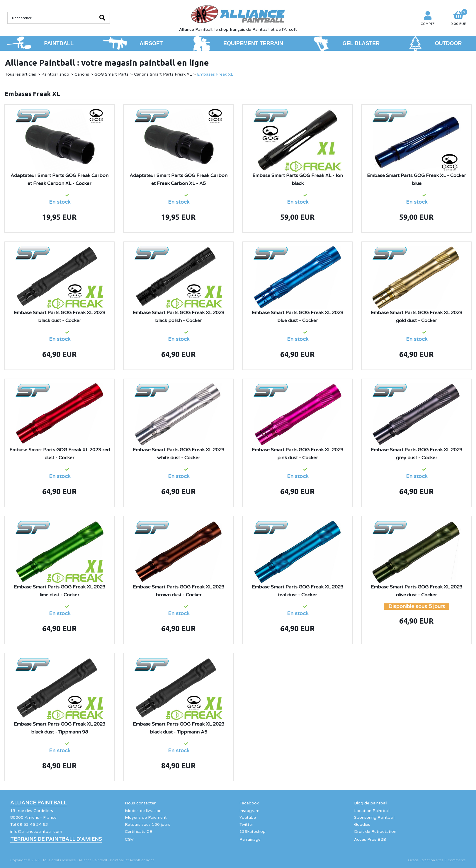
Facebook (249, 803)
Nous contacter (140, 803)
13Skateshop (253, 832)
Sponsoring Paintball (374, 817)
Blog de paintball (371, 803)
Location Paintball (372, 811)
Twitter (246, 824)
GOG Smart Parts (112, 74)
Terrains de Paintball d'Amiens (56, 839)
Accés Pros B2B (370, 839)
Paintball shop (55, 74)
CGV (129, 839)
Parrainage (250, 839)
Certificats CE (138, 832)
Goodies (362, 824)
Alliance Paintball (38, 803)
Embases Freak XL (215, 74)
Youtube (248, 817)
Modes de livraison (143, 811)
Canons (82, 74)
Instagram (249, 811)
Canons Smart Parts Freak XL (163, 74)
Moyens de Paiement (146, 817)
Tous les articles (21, 74)
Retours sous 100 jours (148, 824)
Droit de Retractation (375, 832)
